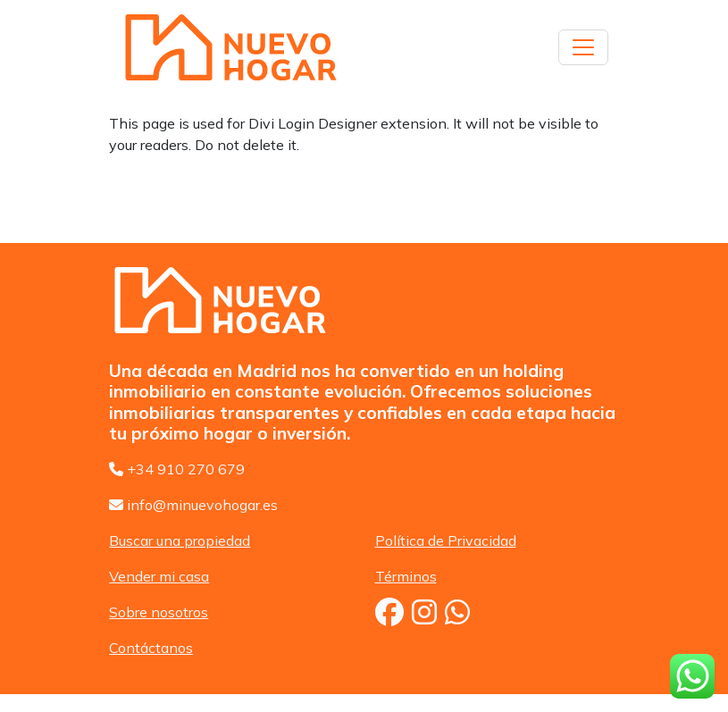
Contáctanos (151, 648)
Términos (406, 576)
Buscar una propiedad (180, 540)
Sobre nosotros (159, 612)
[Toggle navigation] (583, 47)
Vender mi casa (159, 576)
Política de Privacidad (446, 540)
